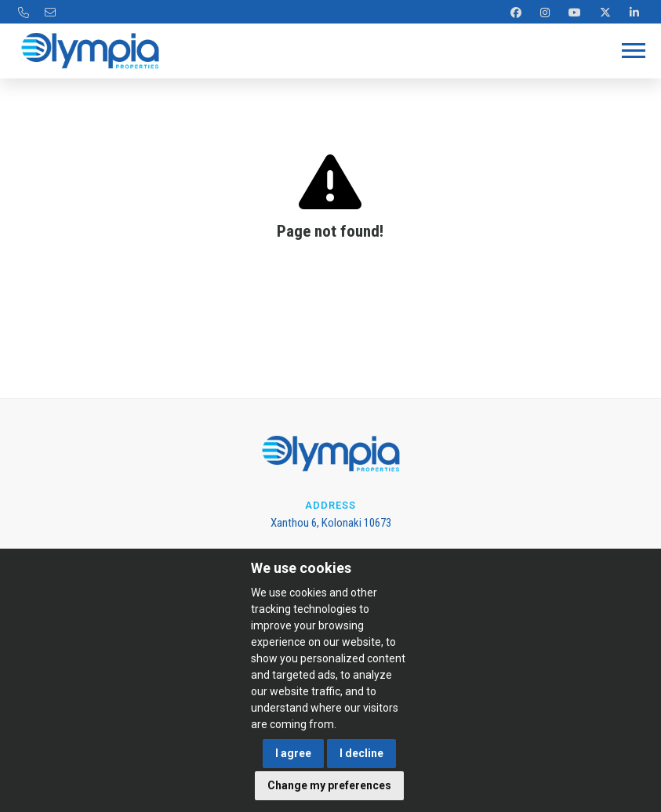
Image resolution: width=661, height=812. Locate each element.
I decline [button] (361, 753)
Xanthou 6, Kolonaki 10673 (331, 523)
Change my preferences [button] (329, 785)
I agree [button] (293, 753)
